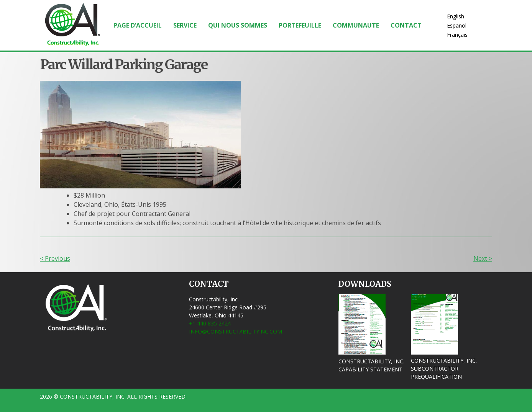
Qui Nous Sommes (238, 25)
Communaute (356, 25)
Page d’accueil (138, 25)
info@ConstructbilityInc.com (236, 331)
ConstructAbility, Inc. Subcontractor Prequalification (444, 369)
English (456, 16)
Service (185, 25)
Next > (483, 258)
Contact (406, 25)
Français (457, 35)
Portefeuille (300, 25)
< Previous (55, 258)
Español (457, 25)
